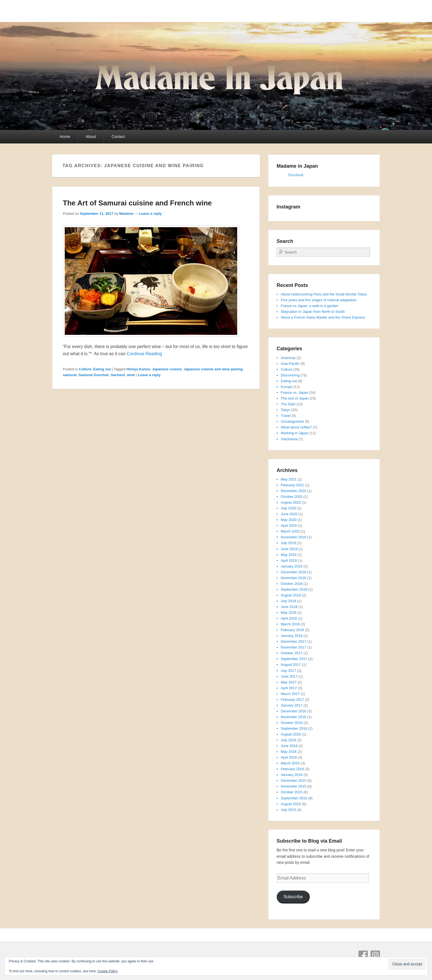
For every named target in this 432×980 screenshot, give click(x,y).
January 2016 (292, 775)
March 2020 (290, 531)
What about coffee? (296, 427)
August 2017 (291, 665)
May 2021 (289, 479)
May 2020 (289, 520)
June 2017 (289, 676)
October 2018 (292, 584)
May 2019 (289, 555)
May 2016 (289, 752)
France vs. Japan (295, 393)
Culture (85, 369)
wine (131, 375)
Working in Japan (295, 433)
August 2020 (291, 502)
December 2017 (294, 641)
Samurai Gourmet (94, 375)
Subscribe (293, 897)
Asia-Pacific (290, 364)
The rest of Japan (295, 398)
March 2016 (290, 763)
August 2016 (291, 734)
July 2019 (288, 543)
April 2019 (289, 560)
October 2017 (292, 653)
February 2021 (292, 485)
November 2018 (294, 578)
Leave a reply (150, 214)
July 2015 (288, 810)
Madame (126, 214)
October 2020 (292, 497)
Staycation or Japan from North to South (313, 312)
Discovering (290, 375)
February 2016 (292, 769)
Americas (288, 358)
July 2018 (288, 601)
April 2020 (289, 526)
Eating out (102, 369)
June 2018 (289, 607)
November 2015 (294, 786)
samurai (70, 375)
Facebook (296, 175)
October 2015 (292, 792)
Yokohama (289, 439)
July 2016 (288, 740)
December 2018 (294, 572)
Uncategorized (292, 421)
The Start (288, 404)
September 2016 (294, 728)
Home (65, 137)
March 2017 (290, 694)
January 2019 (292, 566)
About (91, 137)
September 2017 (294, 659)
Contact (118, 137)
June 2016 (289, 746)
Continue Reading (144, 354)
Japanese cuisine (167, 369)
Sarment (118, 375)
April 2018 (289, 618)
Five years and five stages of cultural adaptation (319, 300)
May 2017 (289, 682)
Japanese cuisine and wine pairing (213, 369)
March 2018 (290, 624)
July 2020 (288, 508)
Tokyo (285, 410)
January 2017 (292, 705)
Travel (286, 416)
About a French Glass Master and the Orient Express (323, 317)
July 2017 (288, 671)
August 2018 (291, 595)
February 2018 (292, 630)
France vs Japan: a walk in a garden (310, 306)
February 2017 (292, 700)
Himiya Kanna (138, 369)
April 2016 (289, 757)
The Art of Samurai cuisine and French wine (137, 203)
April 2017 (289, 688)
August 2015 (291, 804)
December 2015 (294, 781)
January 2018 (292, 636)
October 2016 (292, 723)
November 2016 (294, 717)
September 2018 (294, 589)
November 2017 (294, 647)
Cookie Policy (108, 971)
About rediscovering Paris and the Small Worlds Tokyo (324, 294)
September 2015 (294, 798)
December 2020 (294, 491)
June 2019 (289, 549)
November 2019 (294, 537)
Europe (287, 387)
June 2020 (289, 514)
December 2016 (294, 711)
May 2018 (289, 613)
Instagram (375, 955)
